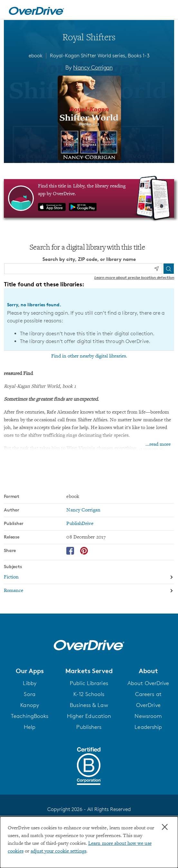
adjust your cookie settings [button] (58, 851)
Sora (29, 694)
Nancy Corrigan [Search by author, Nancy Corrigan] (93, 67)
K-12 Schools (89, 694)
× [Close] (165, 827)
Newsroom (148, 716)
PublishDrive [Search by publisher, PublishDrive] (80, 524)
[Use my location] (156, 269)
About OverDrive (148, 683)
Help (30, 727)
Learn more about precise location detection (134, 277)
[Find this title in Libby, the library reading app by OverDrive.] (89, 198)
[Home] (36, 10)
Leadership (148, 727)
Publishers (89, 727)
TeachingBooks (30, 716)
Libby (30, 683)
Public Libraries (89, 683)
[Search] (169, 269)
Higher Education (89, 716)
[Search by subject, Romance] (89, 591)
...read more (158, 444)
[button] (30, 671)
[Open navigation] (166, 11)
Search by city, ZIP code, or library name (89, 259)
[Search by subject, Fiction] (89, 577)
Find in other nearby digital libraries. (89, 356)
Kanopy (30, 705)
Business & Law (89, 705)
